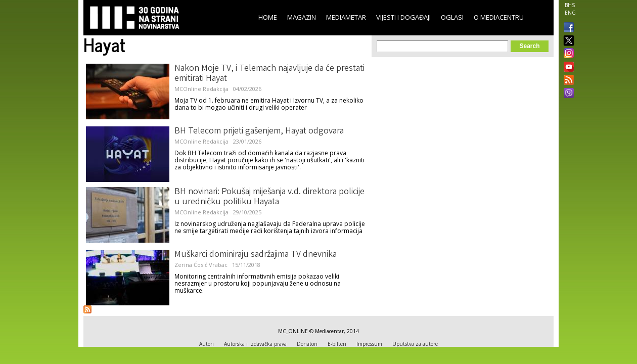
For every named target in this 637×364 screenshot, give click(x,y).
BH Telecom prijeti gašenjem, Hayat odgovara (259, 131)
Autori (207, 344)
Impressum (369, 344)
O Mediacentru (499, 17)
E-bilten (337, 344)
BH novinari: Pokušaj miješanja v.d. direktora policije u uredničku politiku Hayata (269, 197)
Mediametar (346, 17)
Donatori (307, 344)
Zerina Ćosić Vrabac (201, 265)
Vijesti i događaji (403, 17)
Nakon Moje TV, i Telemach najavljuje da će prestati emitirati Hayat (269, 74)
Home (268, 17)
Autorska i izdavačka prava (255, 344)
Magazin (302, 17)
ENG (570, 13)
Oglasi (452, 17)
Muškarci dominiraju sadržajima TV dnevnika (256, 255)
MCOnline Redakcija (201, 89)
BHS (570, 5)
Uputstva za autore (415, 344)
